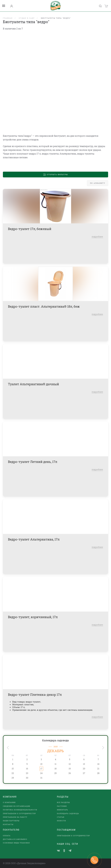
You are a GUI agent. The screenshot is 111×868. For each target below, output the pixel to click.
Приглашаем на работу (15, 817)
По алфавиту (98, 183)
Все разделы (63, 802)
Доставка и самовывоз (15, 839)
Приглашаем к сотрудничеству (19, 813)
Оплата (7, 836)
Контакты (8, 824)
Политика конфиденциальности (20, 810)
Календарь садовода (55, 740)
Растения (62, 806)
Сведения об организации (16, 806)
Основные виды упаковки (16, 843)
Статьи (61, 817)
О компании (9, 802)
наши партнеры (11, 821)
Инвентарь (62, 810)
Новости (61, 821)
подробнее (97, 236)
